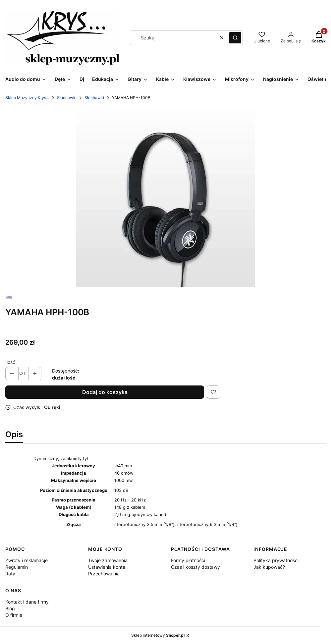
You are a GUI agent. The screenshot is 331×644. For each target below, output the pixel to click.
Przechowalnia (104, 574)
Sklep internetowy (158, 635)
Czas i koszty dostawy (195, 567)
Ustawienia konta (107, 567)
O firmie (14, 615)
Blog (10, 608)
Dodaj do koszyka (105, 392)
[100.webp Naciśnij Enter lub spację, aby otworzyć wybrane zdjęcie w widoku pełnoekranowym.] (166, 197)
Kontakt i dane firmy (27, 602)
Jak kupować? (269, 567)
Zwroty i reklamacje (27, 560)
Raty (10, 574)
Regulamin (17, 567)
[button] (235, 38)
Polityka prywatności (276, 560)
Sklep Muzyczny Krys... (27, 98)
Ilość (10, 362)
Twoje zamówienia (108, 560)
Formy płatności (188, 560)
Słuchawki (67, 98)
